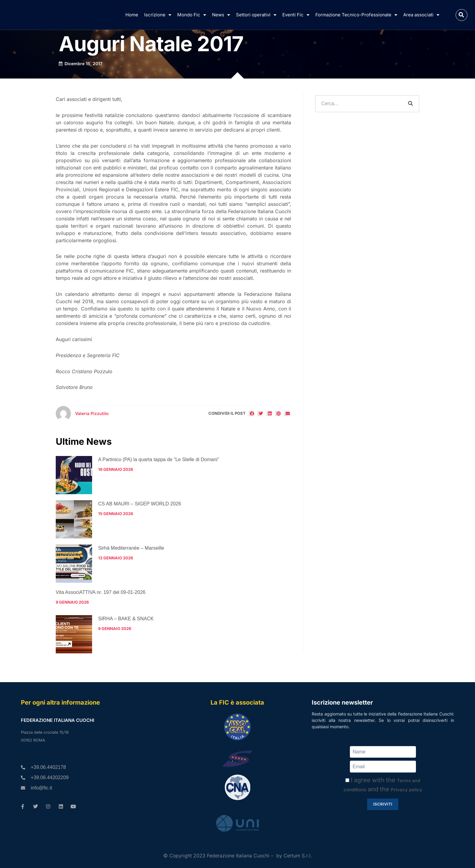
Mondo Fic (192, 15)
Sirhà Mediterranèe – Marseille (131, 548)
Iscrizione (158, 15)
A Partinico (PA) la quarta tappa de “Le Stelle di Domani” (159, 459)
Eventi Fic (296, 15)
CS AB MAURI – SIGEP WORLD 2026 (140, 504)
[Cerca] (410, 104)
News (221, 15)
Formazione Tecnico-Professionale (356, 15)
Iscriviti (383, 804)
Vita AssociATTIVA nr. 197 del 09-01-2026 (101, 592)
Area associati (421, 15)
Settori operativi (256, 15)
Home (132, 15)
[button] (462, 15)
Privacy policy (407, 790)
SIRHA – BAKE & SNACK (126, 619)
